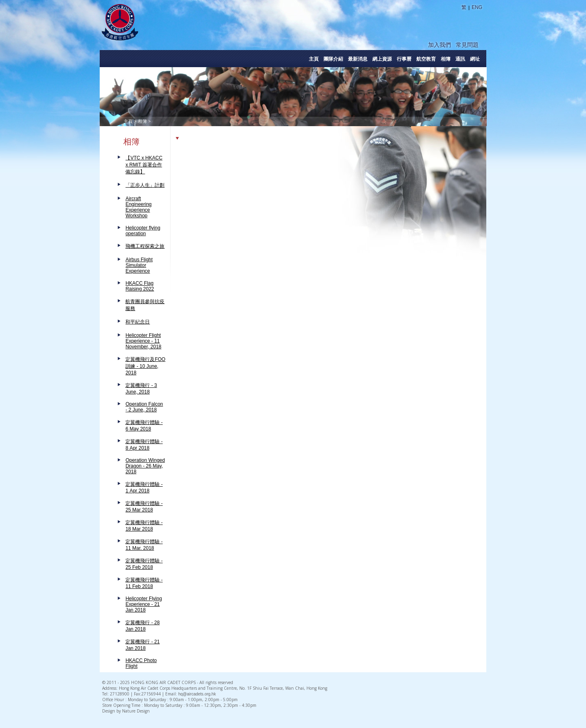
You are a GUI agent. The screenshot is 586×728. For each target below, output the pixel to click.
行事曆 (404, 59)
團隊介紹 (333, 59)
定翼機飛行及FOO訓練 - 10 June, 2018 (145, 366)
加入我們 (439, 45)
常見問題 (467, 45)
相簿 (446, 59)
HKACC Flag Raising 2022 (140, 286)
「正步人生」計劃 (145, 185)
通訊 (460, 59)
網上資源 (382, 59)
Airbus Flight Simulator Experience (139, 265)
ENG (477, 7)
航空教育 (426, 59)
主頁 (314, 59)
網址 (475, 59)
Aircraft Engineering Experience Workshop (138, 207)
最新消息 (358, 59)
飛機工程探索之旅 (145, 246)
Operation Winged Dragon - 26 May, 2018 (145, 466)
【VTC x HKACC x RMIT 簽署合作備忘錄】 (144, 165)
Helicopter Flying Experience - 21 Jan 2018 (143, 604)
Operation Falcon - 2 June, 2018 (144, 407)
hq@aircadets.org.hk (197, 694)
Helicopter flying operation (143, 231)
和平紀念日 (138, 322)
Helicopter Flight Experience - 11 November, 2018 (143, 341)
